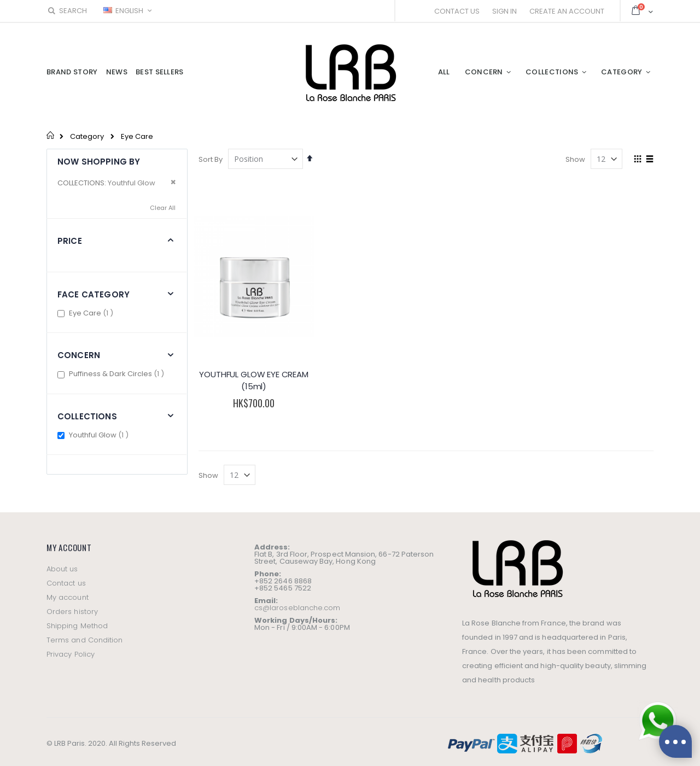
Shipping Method (77, 619)
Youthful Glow (100, 435)
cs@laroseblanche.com (297, 601)
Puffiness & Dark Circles (118, 374)
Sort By (211, 159)
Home (51, 135)
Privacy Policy (71, 647)
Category (87, 136)
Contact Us (457, 11)
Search (67, 11)
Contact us (66, 576)
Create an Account (567, 11)
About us (62, 562)
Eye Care (92, 313)
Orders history (72, 604)
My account (68, 590)
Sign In (504, 11)
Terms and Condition (84, 633)
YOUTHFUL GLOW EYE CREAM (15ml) (252, 374)
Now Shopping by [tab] (99, 162)
